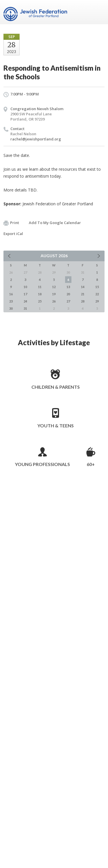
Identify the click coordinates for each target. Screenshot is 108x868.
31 (25, 308)
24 (25, 301)
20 (68, 294)
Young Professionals (42, 464)
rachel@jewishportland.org (36, 139)
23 (11, 301)
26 (54, 301)
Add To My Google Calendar (55, 223)
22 (97, 294)
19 (54, 294)
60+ (91, 464)
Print (11, 223)
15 (97, 287)
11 (40, 287)
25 (40, 301)
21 (83, 294)
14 (83, 287)
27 (68, 301)
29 (97, 301)
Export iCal (13, 234)
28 (83, 301)
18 (40, 294)
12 (54, 287)
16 (11, 294)
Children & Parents (56, 387)
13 (68, 287)
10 (25, 287)
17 (25, 294)
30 (11, 308)
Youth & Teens (56, 425)
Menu (98, 12)
